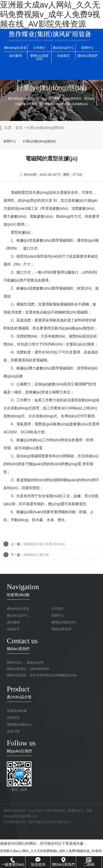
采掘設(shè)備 (17, 711)
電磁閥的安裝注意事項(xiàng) (44, 544)
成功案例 (15, 56)
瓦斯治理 (13, 718)
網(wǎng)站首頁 (15, 48)
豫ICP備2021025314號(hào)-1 (50, 822)
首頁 (19, 128)
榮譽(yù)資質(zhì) (39, 57)
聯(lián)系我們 (87, 56)
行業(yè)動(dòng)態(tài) (45, 128)
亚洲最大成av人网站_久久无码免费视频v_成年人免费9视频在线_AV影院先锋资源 (50, 14)
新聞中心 (88, 48)
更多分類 (13, 731)
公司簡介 (39, 48)
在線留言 (64, 56)
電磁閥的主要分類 (36, 555)
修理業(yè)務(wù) (19, 724)
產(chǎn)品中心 (64, 48)
